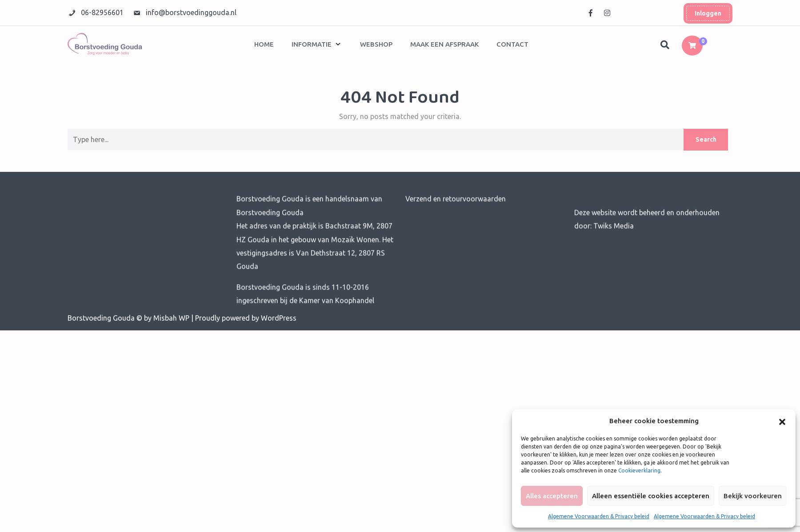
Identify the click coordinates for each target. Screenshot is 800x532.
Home (264, 44)
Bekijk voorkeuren (753, 496)
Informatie (312, 44)
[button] (782, 421)
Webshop (376, 44)
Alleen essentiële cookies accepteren (651, 496)
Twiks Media (613, 235)
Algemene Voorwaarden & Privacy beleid (599, 516)
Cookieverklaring (639, 470)
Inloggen (708, 13)
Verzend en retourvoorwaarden (456, 208)
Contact (512, 44)
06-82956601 (103, 12)
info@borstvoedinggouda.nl (191, 12)
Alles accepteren (552, 496)
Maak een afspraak (444, 44)
